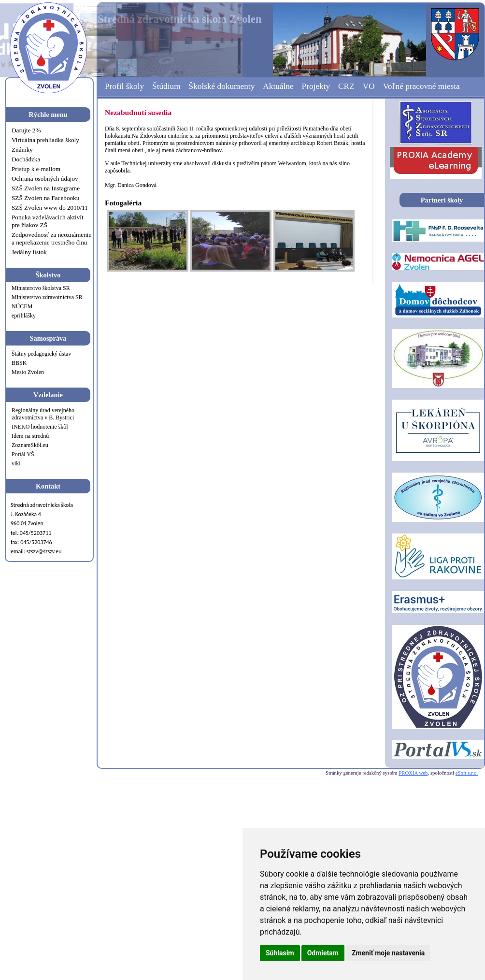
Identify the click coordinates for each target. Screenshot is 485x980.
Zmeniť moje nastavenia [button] (388, 953)
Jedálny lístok (29, 252)
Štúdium (166, 86)
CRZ (346, 86)
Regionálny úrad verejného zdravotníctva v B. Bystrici (43, 414)
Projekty (316, 86)
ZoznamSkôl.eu (30, 445)
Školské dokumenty (222, 86)
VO (369, 86)
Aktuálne (278, 86)
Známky (22, 150)
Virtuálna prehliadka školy (45, 140)
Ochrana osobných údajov (45, 179)
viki (16, 463)
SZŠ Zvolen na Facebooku (45, 198)
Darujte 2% (26, 130)
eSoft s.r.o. (467, 773)
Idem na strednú (30, 436)
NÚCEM (22, 306)
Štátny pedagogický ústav (41, 354)
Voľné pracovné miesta (421, 86)
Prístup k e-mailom (36, 169)
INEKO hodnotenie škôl (40, 427)
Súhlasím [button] (280, 953)
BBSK (19, 363)
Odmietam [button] (323, 953)
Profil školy (124, 86)
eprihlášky (24, 316)
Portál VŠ (23, 454)
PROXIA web (413, 773)
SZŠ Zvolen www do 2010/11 (50, 208)
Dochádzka (26, 159)
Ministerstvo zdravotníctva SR (47, 297)
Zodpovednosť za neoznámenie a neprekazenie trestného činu (51, 238)
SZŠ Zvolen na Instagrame (46, 188)
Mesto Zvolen (28, 372)
